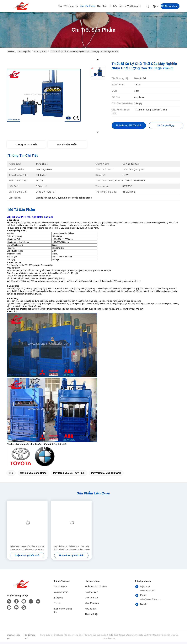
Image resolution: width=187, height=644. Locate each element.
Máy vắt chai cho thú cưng (106, 473)
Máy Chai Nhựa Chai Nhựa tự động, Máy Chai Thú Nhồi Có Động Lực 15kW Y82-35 (71, 548)
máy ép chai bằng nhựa (33, 473)
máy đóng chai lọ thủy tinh (69, 473)
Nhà (60, 6)
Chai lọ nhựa (40, 51)
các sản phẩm (87, 6)
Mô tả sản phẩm (67, 145)
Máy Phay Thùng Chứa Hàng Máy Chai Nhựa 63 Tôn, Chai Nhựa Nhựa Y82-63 (27, 548)
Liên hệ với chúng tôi (130, 6)
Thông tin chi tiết (26, 145)
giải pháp (102, 6)
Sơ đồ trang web (30, 637)
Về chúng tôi (71, 6)
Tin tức (113, 6)
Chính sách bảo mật (13, 637)
